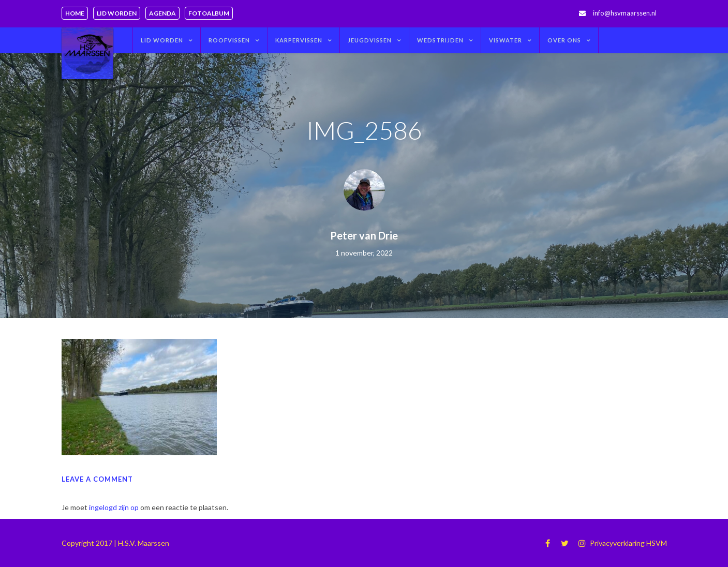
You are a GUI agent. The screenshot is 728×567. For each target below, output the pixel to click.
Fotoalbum (209, 13)
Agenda (162, 13)
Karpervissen (299, 40)
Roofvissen (229, 40)
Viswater (506, 40)
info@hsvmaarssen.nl (625, 13)
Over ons (564, 40)
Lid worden (117, 13)
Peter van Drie (364, 235)
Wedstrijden (440, 40)
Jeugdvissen (370, 40)
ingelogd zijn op (114, 507)
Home (75, 13)
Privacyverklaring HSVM (628, 543)
